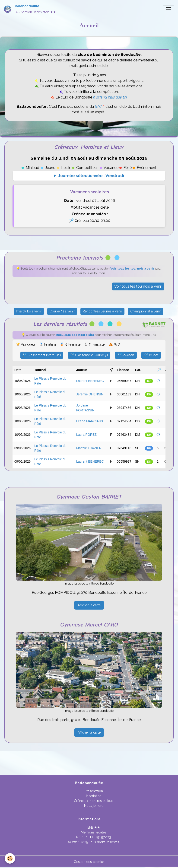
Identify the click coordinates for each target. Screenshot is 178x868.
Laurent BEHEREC (90, 381)
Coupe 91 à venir (62, 311)
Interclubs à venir (29, 311)
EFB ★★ (94, 827)
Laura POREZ (86, 435)
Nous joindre (94, 806)
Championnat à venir (146, 311)
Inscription (94, 796)
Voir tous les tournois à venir (138, 286)
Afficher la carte (89, 605)
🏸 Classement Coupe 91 (89, 355)
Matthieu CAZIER (89, 448)
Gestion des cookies (89, 862)
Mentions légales (94, 832)
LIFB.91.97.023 (101, 837)
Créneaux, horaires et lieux (94, 801)
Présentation (94, 791)
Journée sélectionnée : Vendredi (91, 176)
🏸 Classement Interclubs (42, 355)
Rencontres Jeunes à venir (102, 311)
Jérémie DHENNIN (90, 394)
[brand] (30, 9)
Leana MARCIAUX (90, 421)
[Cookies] (10, 858)
